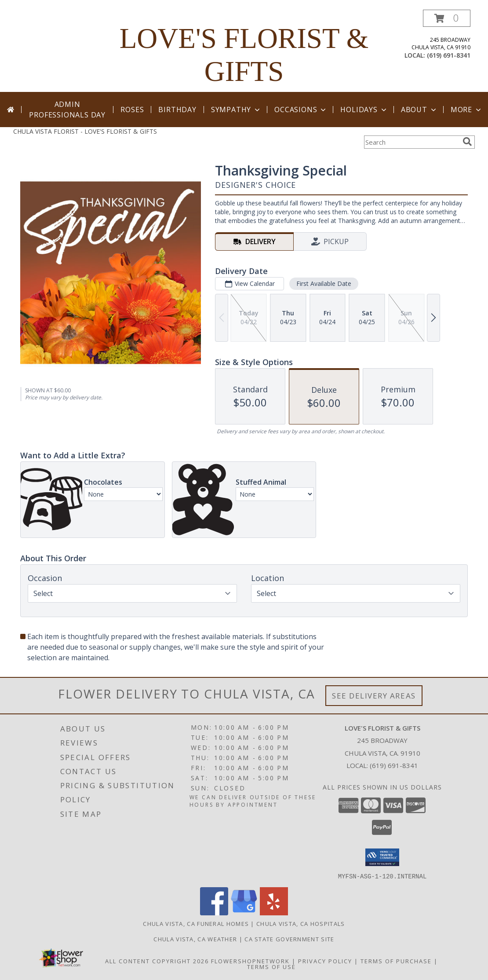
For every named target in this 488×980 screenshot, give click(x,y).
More (467, 110)
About (419, 110)
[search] (467, 142)
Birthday (177, 110)
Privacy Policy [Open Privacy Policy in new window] (325, 961)
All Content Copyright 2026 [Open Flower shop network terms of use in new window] (157, 961)
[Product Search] (412, 142)
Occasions (301, 110)
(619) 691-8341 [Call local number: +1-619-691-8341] (449, 55)
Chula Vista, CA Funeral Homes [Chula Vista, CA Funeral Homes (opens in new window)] (196, 923)
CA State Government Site (289, 939)
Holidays (364, 110)
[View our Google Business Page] (244, 912)
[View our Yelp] (274, 912)
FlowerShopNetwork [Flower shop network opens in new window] (250, 961)
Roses (132, 110)
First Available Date (324, 283)
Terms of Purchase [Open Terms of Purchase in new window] (396, 961)
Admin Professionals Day (67, 110)
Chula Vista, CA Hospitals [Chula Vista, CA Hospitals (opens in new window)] (301, 923)
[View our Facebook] (214, 912)
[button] (447, 18)
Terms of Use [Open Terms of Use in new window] (271, 966)
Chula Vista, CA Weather (195, 939)
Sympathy (236, 110)
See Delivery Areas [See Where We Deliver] (374, 696)
